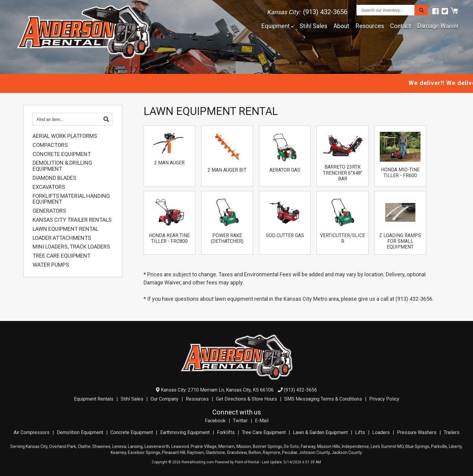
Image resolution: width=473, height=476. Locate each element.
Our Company (165, 399)
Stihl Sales (313, 26)
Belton (255, 452)
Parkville (439, 446)
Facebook (215, 421)
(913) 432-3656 (297, 390)
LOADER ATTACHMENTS (62, 238)
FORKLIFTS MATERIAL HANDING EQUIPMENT (71, 199)
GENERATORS (49, 211)
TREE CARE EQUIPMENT (62, 256)
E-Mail (262, 421)
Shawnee (101, 446)
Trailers (452, 432)
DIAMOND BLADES (54, 178)
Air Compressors (32, 432)
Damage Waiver (438, 26)
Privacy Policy (384, 399)
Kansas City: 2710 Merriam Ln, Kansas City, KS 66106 (215, 390)
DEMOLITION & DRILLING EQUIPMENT (62, 166)
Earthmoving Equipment (185, 432)
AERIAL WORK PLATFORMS (65, 136)
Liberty (455, 446)
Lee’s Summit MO (387, 446)
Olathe (84, 446)
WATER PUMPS (51, 265)
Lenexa (119, 446)
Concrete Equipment (132, 432)
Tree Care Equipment (264, 432)
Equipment (277, 26)
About (341, 26)
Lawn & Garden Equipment (320, 432)
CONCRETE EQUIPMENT (62, 154)
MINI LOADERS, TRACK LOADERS (71, 247)
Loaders (381, 432)
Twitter (240, 421)
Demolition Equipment (80, 432)
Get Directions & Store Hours (246, 399)
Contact (401, 26)
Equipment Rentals (94, 399)
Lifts (360, 432)
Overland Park (63, 446)
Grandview (237, 452)
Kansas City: (307, 12)
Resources (370, 26)
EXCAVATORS (49, 187)
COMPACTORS (50, 145)
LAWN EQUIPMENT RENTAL (65, 229)
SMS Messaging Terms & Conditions (323, 399)
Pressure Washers (417, 432)
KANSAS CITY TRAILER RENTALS (72, 220)
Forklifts (226, 432)
